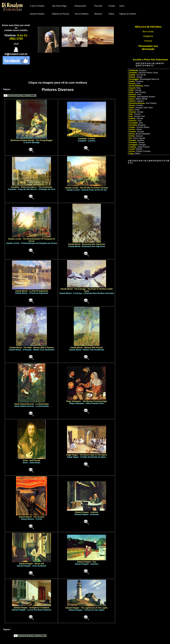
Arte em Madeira (81, 14)
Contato (112, 6)
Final (32, 96)
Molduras (98, 14)
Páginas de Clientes (128, 14)
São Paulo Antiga (59, 6)
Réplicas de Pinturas (61, 14)
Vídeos (111, 14)
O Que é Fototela (37, 6)
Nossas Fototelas (37, 14)
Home (122, 6)
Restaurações (80, 6)
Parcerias (98, 6)
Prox (24, 96)
